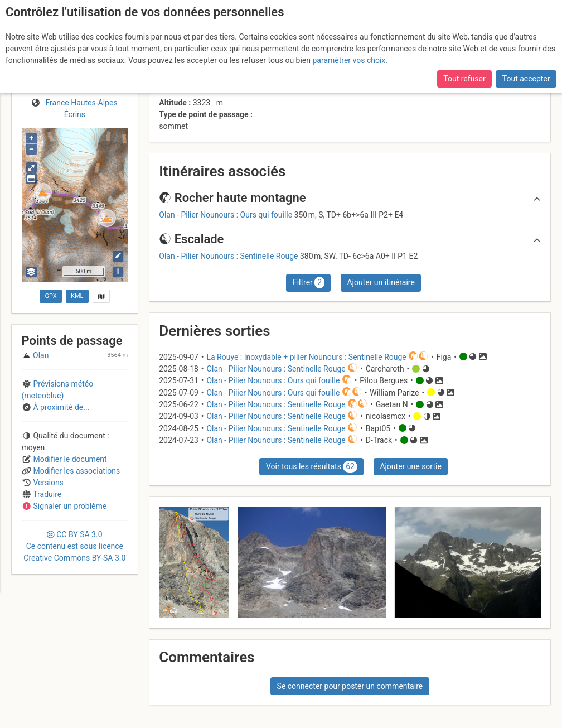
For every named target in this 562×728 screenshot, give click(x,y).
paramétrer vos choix (349, 60)
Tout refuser (464, 79)
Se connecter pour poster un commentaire (350, 686)
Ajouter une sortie (410, 466)
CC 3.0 (74, 546)
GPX (50, 296)
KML (77, 296)
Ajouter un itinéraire (381, 282)
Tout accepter (526, 79)
